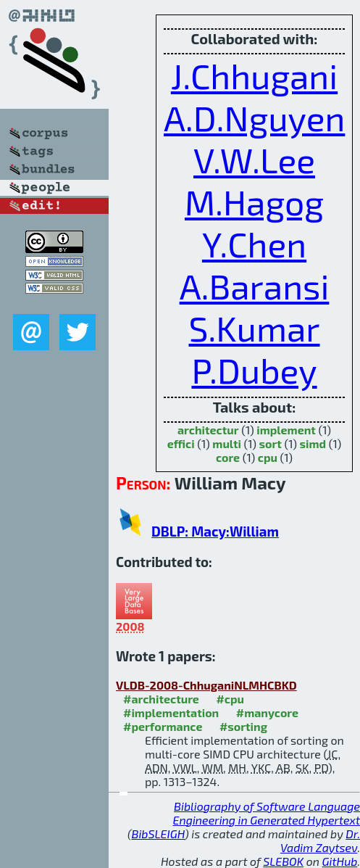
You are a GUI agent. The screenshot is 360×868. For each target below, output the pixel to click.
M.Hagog (254, 202)
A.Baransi (255, 286)
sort (271, 443)
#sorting (243, 726)
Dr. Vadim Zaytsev (320, 840)
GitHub (340, 861)
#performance (163, 726)
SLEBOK (283, 861)
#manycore (267, 712)
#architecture (161, 699)
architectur (208, 430)
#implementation (171, 712)
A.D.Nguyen (254, 117)
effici (181, 443)
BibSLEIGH (158, 834)
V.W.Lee (254, 160)
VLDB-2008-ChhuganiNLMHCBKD (206, 685)
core (228, 457)
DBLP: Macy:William (215, 531)
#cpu (230, 699)
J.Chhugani (254, 75)
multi (227, 443)
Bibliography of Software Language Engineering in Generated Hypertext (267, 813)
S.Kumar (254, 328)
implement (286, 430)
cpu (268, 457)
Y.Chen (254, 244)
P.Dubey (254, 370)
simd (313, 443)
